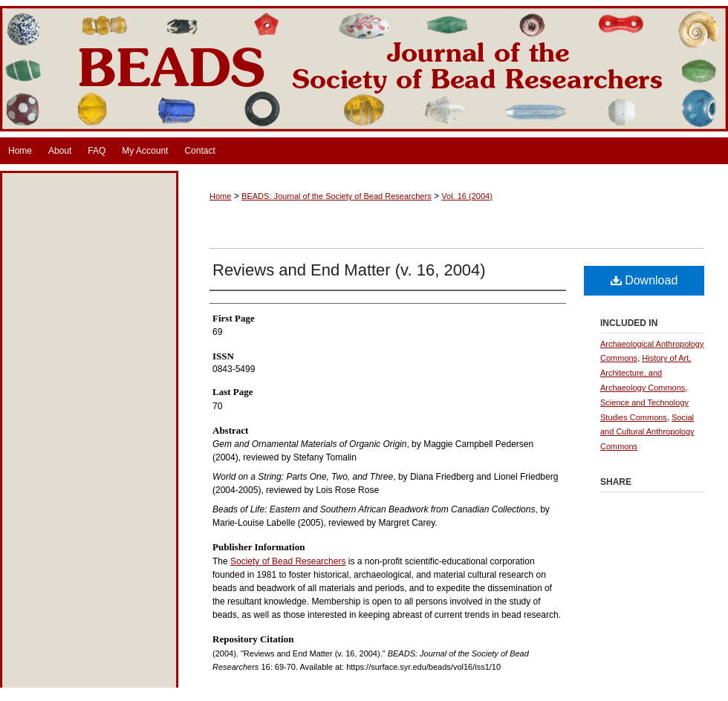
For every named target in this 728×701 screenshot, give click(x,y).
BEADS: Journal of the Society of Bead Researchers (364, 69)
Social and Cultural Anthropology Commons (647, 432)
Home (220, 196)
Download (644, 280)
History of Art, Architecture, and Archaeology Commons (646, 373)
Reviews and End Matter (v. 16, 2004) (349, 270)
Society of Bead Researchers (288, 561)
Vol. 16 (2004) (467, 196)
